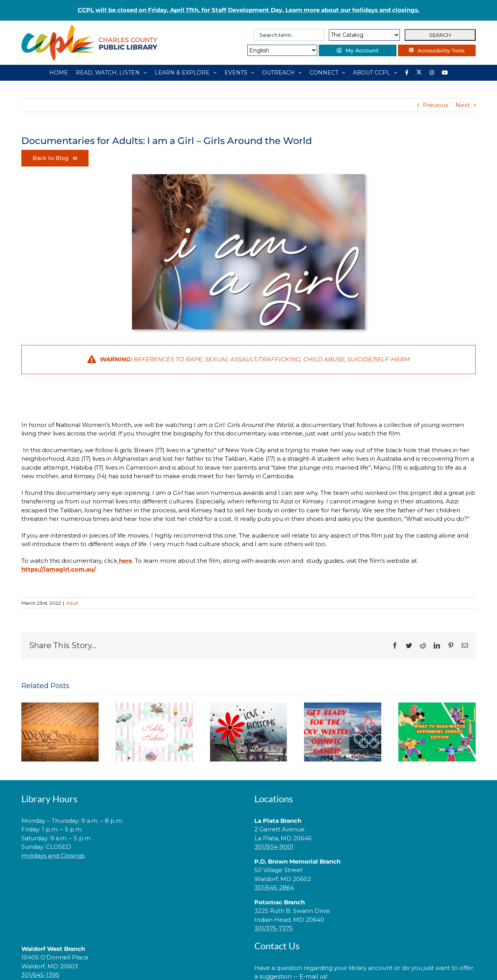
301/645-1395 (40, 975)
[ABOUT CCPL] (375, 73)
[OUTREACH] (282, 73)
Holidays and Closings (53, 856)
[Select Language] (282, 50)
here (125, 561)
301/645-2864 (274, 887)
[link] (132, 880)
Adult (72, 603)
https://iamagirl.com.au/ (59, 569)
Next (463, 105)
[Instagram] (432, 73)
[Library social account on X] (419, 73)
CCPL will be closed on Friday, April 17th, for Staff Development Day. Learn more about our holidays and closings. (248, 10)
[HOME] (59, 73)
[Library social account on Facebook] (407, 73)
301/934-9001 (274, 847)
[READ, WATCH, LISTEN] (111, 73)
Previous (435, 105)
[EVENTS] (239, 73)
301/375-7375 (274, 928)
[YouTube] (445, 73)
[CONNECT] (327, 73)
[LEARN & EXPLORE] (186, 73)
